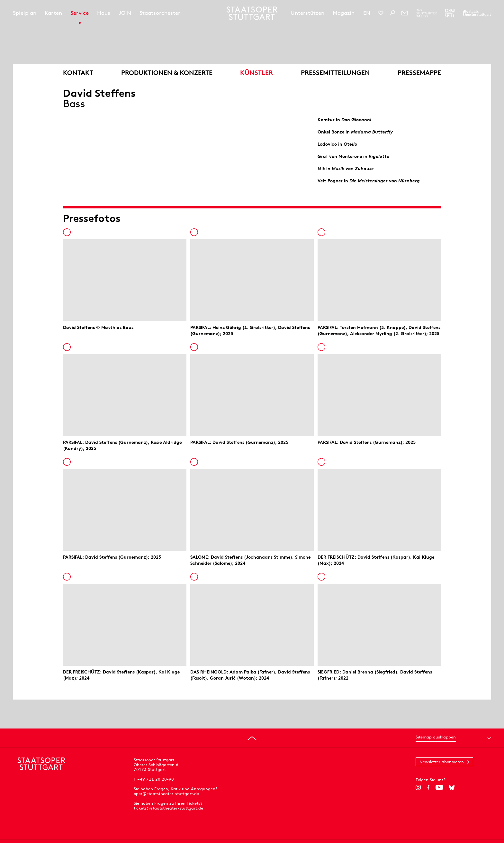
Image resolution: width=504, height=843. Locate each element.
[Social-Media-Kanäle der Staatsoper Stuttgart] (381, 13)
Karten (53, 13)
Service (80, 13)
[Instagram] (418, 787)
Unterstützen (307, 13)
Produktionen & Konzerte (167, 73)
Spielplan (25, 13)
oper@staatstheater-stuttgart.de (166, 794)
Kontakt (78, 73)
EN (367, 13)
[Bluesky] (452, 787)
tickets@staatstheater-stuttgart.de (168, 808)
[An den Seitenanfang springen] (252, 738)
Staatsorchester (160, 13)
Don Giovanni (356, 120)
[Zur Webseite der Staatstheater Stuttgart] (477, 13)
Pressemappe (419, 73)
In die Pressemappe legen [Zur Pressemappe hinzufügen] (67, 232)
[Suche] (392, 13)
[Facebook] (428, 787)
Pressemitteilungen (335, 73)
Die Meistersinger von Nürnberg (385, 181)
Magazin (344, 13)
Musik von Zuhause (353, 169)
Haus (104, 13)
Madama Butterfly (372, 132)
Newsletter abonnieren (442, 762)
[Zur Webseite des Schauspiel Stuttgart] (450, 13)
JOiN (125, 13)
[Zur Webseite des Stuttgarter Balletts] (426, 13)
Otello (350, 144)
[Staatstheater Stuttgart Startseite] (252, 13)
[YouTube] (439, 787)
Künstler (256, 73)
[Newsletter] (405, 13)
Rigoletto (379, 156)
